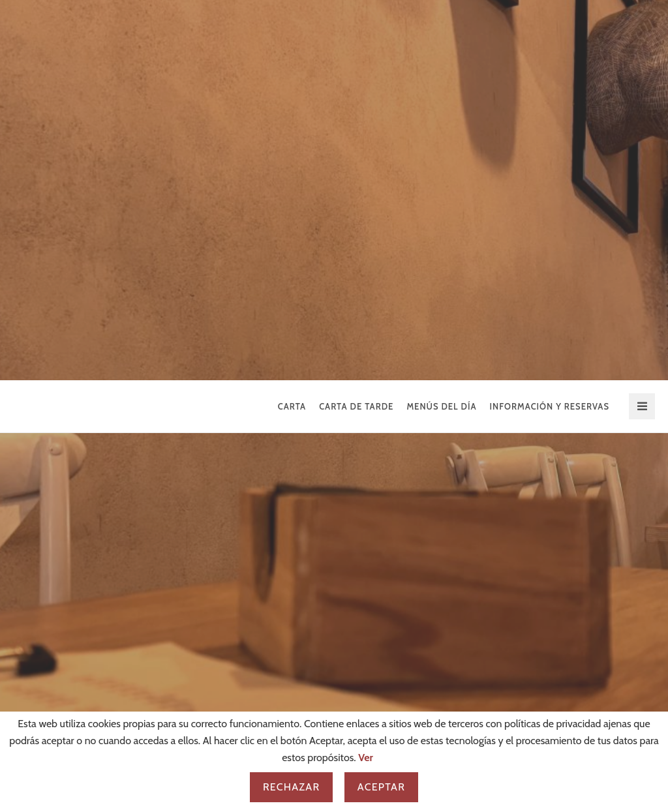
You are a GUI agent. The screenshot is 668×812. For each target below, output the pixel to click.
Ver (366, 758)
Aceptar (381, 787)
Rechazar (291, 787)
